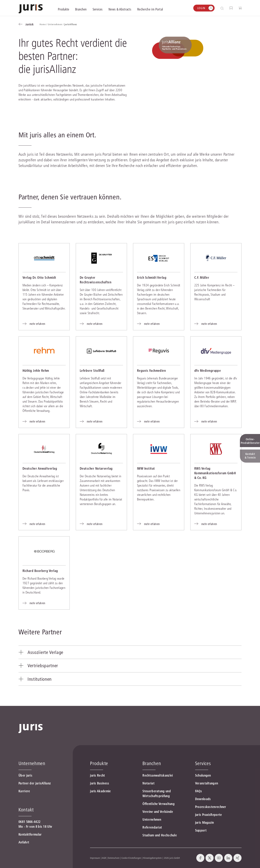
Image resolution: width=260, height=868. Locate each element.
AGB (104, 858)
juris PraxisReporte (209, 815)
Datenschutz (114, 858)
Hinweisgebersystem (152, 858)
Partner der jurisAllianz (35, 783)
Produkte (99, 763)
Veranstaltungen (207, 783)
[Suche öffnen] (223, 8)
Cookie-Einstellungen (131, 858)
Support (201, 830)
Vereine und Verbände (158, 812)
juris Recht (97, 775)
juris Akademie (100, 791)
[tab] (130, 653)
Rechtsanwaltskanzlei (158, 775)
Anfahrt (24, 842)
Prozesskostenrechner (211, 807)
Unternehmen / (56, 24)
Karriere (24, 791)
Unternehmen (152, 819)
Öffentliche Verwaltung (159, 804)
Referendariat (152, 827)
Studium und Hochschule (160, 835)
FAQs (199, 791)
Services (203, 763)
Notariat (148, 783)
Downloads (203, 799)
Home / (44, 24)
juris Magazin (205, 822)
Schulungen (203, 775)
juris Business (100, 783)
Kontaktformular (30, 834)
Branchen (152, 763)
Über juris (25, 775)
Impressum (95, 858)
